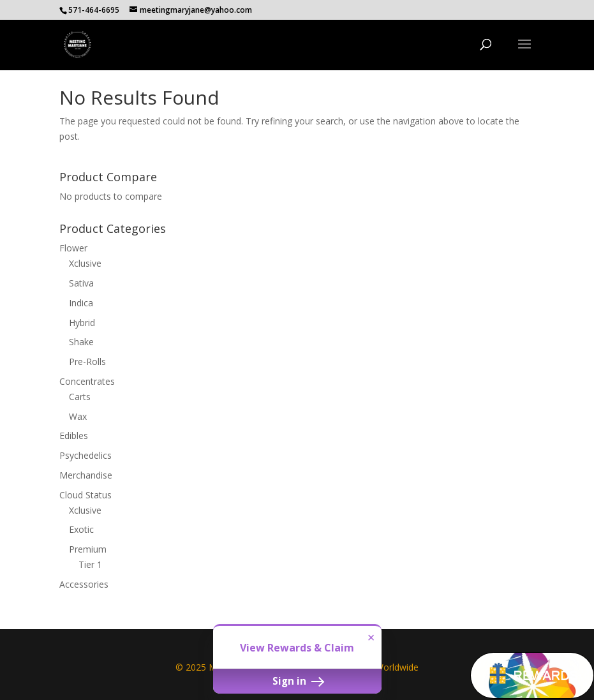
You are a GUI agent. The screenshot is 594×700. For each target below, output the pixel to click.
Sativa (81, 283)
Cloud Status (85, 495)
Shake (81, 342)
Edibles (74, 436)
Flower (73, 248)
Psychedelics (85, 455)
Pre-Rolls (87, 361)
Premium (88, 549)
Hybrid (82, 323)
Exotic (81, 529)
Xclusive (85, 263)
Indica (81, 303)
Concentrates (87, 381)
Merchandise (86, 475)
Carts (80, 397)
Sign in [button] (297, 681)
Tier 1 (90, 564)
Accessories (84, 584)
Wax (78, 416)
